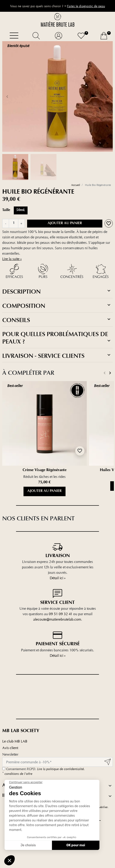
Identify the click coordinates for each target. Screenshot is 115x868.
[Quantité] (14, 223)
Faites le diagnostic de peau (86, 6)
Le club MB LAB (15, 741)
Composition (57, 306)
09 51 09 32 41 (61, 614)
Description (57, 292)
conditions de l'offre (17, 774)
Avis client (10, 748)
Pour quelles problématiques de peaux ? (57, 338)
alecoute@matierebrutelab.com (57, 619)
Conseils (57, 320)
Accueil (76, 185)
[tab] (57, 292)
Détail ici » (58, 578)
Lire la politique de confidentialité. (61, 769)
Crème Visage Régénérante (45, 470)
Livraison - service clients (57, 356)
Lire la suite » (12, 259)
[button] (36, 36)
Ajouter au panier (65, 224)
